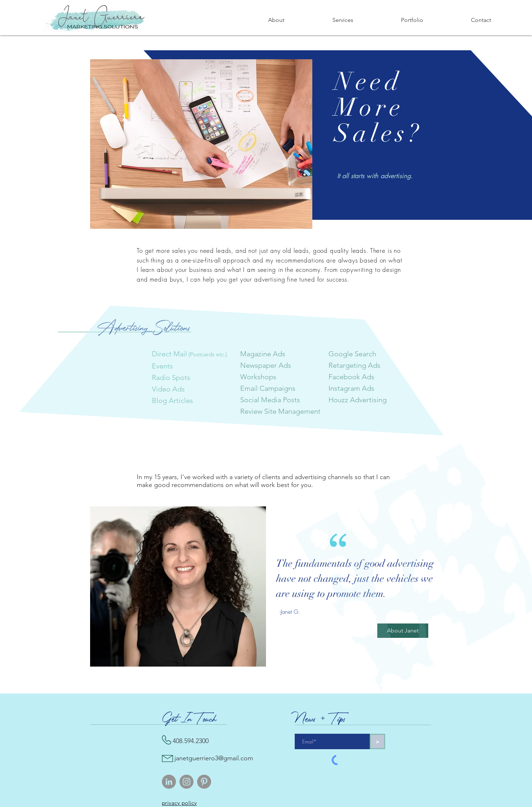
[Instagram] (186, 782)
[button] (343, 20)
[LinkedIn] (169, 782)
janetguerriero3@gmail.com (214, 758)
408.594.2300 (191, 741)
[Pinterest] (204, 782)
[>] (377, 741)
